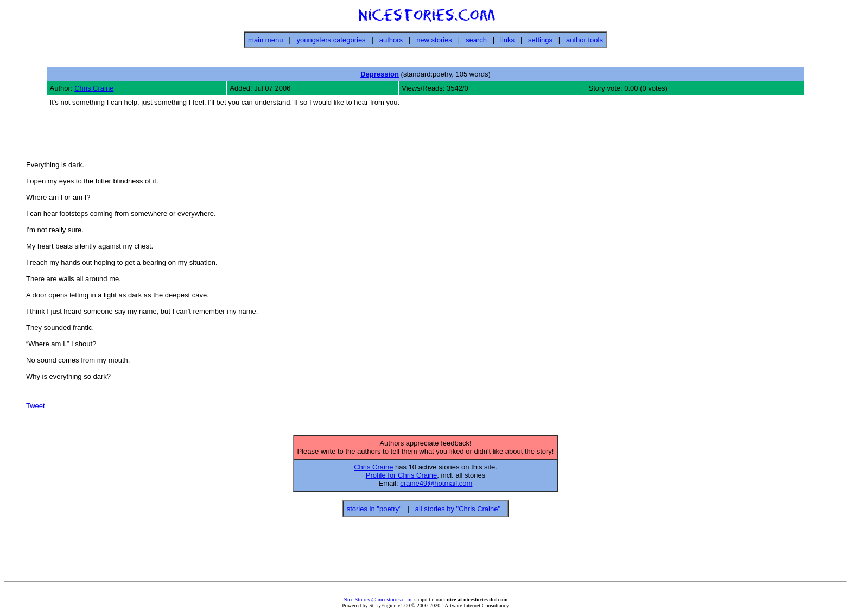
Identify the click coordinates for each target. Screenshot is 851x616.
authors (391, 40)
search (476, 40)
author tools (585, 40)
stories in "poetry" (374, 512)
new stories (434, 40)
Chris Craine (94, 88)
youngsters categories (331, 40)
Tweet (36, 407)
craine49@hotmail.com (436, 487)
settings (540, 40)
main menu (265, 40)
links (507, 40)
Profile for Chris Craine (402, 478)
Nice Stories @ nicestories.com (377, 603)
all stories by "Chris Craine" (458, 512)
